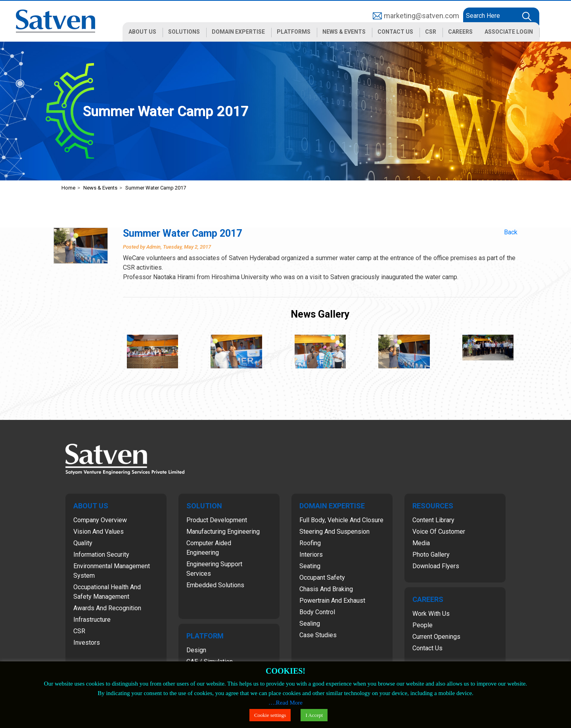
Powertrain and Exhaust (332, 601)
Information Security (101, 555)
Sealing (310, 624)
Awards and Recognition (107, 608)
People (423, 625)
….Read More (285, 703)
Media (421, 543)
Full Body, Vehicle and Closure (341, 520)
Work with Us (431, 614)
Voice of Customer (439, 532)
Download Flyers (436, 566)
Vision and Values (99, 532)
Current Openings (436, 637)
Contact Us (427, 648)
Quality (83, 543)
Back (511, 232)
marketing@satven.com (422, 16)
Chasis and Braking (326, 589)
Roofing (310, 543)
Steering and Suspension (334, 532)
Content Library (433, 520)
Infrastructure (92, 620)
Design (196, 650)
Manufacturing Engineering (223, 532)
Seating (310, 566)
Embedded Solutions (215, 585)
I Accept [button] (314, 715)
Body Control (317, 612)
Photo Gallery (431, 555)
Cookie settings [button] (270, 715)
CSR (79, 631)
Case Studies (318, 635)
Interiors (311, 555)
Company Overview (100, 520)
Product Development (217, 520)
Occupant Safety (322, 578)
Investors (87, 643)
